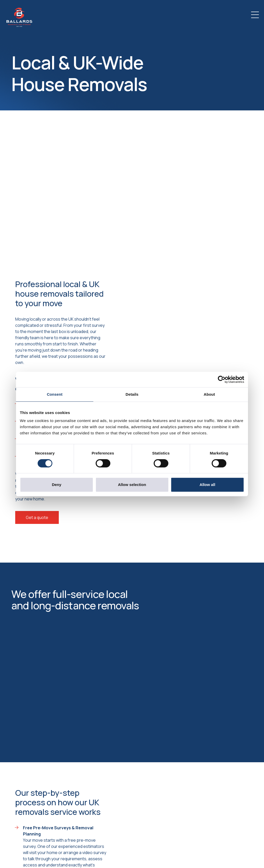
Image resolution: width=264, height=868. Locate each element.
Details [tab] (132, 394)
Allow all (207, 485)
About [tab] (209, 394)
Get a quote (37, 517)
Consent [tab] (55, 394)
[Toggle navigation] (255, 15)
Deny (57, 485)
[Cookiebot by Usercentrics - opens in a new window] (222, 379)
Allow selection (132, 485)
